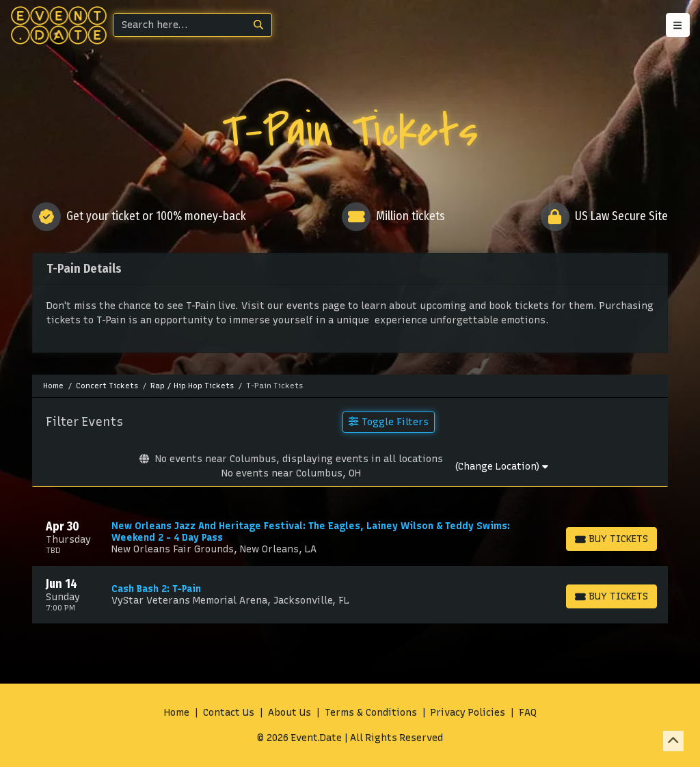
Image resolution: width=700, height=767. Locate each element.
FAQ (528, 713)
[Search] (179, 25)
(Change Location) (501, 467)
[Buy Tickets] (611, 539)
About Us (290, 713)
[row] (350, 537)
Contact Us (229, 713)
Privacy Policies (468, 713)
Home (177, 713)
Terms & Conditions (371, 713)
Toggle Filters (388, 422)
